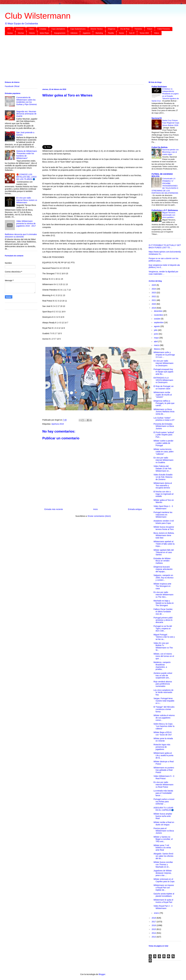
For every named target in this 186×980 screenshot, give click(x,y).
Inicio (95, 509)
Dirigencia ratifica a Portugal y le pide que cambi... (164, 403)
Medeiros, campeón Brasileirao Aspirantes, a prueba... (162, 666)
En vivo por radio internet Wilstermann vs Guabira (163, 460)
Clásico (31, 29)
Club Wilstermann (38, 16)
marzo (157, 345)
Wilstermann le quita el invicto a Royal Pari (163, 901)
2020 (154, 304)
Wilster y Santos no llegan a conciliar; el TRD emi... (163, 839)
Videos (156, 33)
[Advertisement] (88, 59)
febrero (157, 349)
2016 (154, 925)
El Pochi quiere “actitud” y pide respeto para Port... (164, 435)
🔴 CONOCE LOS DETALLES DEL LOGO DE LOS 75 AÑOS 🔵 (27, 177)
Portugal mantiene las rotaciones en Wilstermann (163, 515)
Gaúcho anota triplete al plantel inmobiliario (164, 895)
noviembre (159, 315)
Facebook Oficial (12, 86)
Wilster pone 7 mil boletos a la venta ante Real (162, 848)
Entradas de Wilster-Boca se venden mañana (162, 561)
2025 (154, 285)
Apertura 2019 (58, 424)
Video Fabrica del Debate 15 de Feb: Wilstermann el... (163, 469)
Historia (32, 33)
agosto (157, 326)
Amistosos (20, 29)
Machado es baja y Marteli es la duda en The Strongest (164, 603)
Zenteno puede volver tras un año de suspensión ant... (163, 675)
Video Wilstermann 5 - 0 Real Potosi (164, 777)
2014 (154, 933)
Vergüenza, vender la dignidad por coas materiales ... (163, 273)
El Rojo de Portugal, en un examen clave (164, 387)
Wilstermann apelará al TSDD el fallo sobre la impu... (164, 544)
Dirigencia (112, 29)
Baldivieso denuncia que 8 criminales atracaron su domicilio (21, 236)
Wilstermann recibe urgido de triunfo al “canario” (163, 395)
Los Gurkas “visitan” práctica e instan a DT (164, 419)
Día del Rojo (125, 29)
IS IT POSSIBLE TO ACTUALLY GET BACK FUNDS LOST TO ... (165, 246)
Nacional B (157, 118)
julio (156, 330)
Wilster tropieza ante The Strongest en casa (162, 586)
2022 (154, 296)
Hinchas (21, 33)
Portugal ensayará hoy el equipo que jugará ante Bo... (163, 372)
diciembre (158, 311)
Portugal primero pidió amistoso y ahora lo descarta (163, 620)
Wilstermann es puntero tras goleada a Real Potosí (164, 770)
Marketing (99, 33)
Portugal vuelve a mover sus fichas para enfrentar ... (164, 802)
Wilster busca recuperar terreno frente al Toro (164, 528)
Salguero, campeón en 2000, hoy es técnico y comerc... (163, 578)
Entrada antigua (135, 509)
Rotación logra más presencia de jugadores (162, 747)
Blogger (102, 974)
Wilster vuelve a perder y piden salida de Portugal (163, 443)
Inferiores (74, 33)
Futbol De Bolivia (159, 147)
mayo (157, 338)
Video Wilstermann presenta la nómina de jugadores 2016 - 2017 (26, 223)
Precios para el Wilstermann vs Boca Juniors (164, 831)
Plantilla (111, 33)
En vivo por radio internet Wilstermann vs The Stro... (163, 595)
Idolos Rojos (44, 33)
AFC (9, 29)
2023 (154, 293)
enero (157, 913)
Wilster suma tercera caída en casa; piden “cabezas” (164, 452)
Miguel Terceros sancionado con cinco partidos (169, 215)
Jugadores (86, 33)
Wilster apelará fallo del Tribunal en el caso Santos (164, 552)
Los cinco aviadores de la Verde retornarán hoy (163, 692)
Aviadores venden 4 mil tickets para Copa (164, 522)
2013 (154, 937)
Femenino (138, 29)
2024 (154, 289)
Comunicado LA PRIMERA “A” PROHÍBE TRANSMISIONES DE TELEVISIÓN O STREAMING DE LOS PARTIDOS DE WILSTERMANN (165, 186)
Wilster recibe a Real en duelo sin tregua (164, 823)
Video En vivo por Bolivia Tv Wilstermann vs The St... (163, 647)
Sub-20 (132, 33)
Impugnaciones (60, 33)
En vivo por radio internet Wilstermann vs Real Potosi (163, 785)
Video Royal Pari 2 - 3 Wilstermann (163, 907)
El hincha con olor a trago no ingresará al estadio (163, 494)
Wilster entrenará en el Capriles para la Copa (164, 880)
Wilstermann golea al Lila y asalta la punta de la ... (163, 755)
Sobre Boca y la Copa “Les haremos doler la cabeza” (164, 726)
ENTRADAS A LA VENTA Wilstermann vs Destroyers (163, 380)
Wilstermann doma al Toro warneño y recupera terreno (163, 485)
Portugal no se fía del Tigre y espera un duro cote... (163, 629)
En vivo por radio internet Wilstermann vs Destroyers (163, 363)
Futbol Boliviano (159, 87)
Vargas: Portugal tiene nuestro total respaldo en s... (164, 701)
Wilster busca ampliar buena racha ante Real (163, 816)
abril (156, 341)
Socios (121, 33)
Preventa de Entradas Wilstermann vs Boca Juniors (164, 426)
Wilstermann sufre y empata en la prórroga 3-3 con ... (164, 355)
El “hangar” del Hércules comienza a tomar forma (164, 709)
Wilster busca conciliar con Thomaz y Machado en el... (163, 865)
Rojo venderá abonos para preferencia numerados (163, 684)
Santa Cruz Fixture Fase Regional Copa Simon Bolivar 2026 (171, 123)
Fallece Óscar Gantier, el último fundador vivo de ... (163, 612)
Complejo (43, 29)
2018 (154, 918)
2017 (154, 922)
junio (156, 334)
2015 (154, 929)
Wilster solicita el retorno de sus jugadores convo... (164, 718)
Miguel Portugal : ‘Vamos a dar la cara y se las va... (164, 637)
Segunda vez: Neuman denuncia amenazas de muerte (26, 114)
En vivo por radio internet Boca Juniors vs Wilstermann (27, 200)
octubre (157, 319)
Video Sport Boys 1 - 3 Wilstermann (163, 507)
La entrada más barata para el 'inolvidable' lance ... (163, 793)
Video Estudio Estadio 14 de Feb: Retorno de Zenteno (163, 477)
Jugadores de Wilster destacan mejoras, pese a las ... (163, 873)
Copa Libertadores (58, 29)
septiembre (159, 322)
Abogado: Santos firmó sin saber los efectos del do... (163, 856)
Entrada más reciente (54, 509)
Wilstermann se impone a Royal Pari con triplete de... (164, 888)
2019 (154, 308)
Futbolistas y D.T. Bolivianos (165, 210)
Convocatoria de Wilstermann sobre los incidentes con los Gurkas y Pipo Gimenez (27, 101)
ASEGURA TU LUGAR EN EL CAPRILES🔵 (164, 809)
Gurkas (10, 33)
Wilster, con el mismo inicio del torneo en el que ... (164, 656)
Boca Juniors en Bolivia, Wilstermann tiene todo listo (164, 535)
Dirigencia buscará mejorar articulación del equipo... (163, 569)
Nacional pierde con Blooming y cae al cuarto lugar (170, 152)
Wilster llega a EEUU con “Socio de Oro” (163, 734)
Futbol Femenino (164, 29)
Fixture (150, 29)
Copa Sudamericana (78, 29)
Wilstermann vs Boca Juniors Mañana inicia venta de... (164, 412)
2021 (154, 300)
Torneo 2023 (144, 33)
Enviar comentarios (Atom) (99, 516)
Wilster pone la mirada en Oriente (163, 740)
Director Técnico (97, 29)
